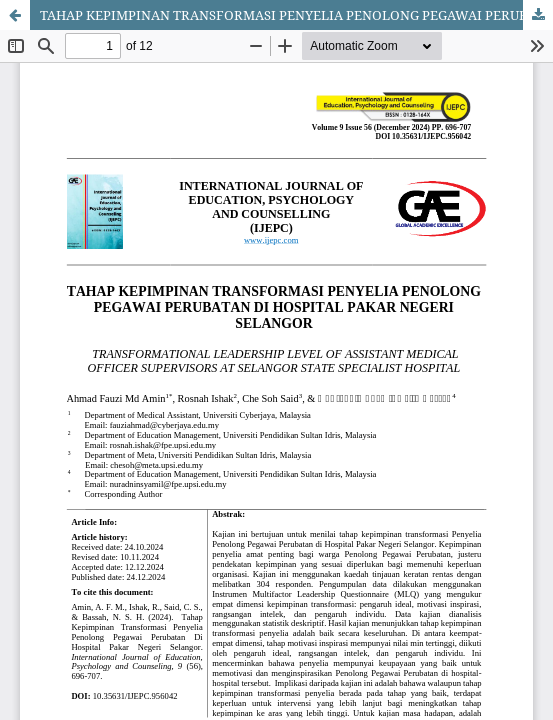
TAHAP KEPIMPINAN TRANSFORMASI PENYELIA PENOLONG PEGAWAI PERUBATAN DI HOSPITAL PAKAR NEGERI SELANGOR (296, 15)
